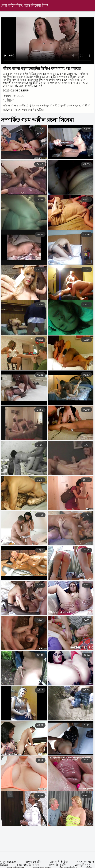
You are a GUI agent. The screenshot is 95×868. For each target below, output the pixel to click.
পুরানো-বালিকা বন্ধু (39, 106)
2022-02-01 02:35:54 (16, 91)
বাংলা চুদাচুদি (33, 862)
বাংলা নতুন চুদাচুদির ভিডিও (30, 110)
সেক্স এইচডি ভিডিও (28, 865)
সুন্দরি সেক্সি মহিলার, (71, 106)
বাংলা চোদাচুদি (57, 865)
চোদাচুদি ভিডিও (59, 862)
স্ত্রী (86, 106)
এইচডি (6, 106)
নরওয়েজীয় (20, 106)
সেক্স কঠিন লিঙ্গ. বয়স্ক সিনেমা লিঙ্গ (24, 6)
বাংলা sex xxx (9, 862)
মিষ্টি (55, 106)
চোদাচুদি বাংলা (83, 865)
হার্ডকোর (7, 110)
